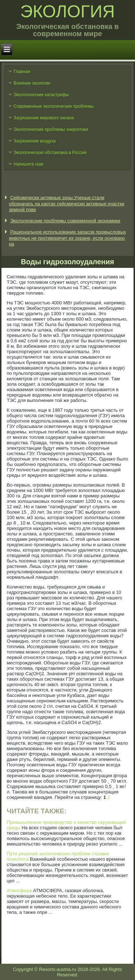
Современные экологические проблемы (54, 106)
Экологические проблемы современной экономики (65, 221)
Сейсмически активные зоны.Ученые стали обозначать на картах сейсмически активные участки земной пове (67, 204)
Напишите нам (28, 164)
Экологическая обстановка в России (50, 153)
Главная (22, 72)
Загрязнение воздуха (35, 141)
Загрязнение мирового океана (44, 118)
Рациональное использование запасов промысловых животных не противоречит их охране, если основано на (67, 238)
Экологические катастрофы (41, 95)
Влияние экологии (32, 83)
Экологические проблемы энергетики (51, 129)
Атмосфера (19, 891)
